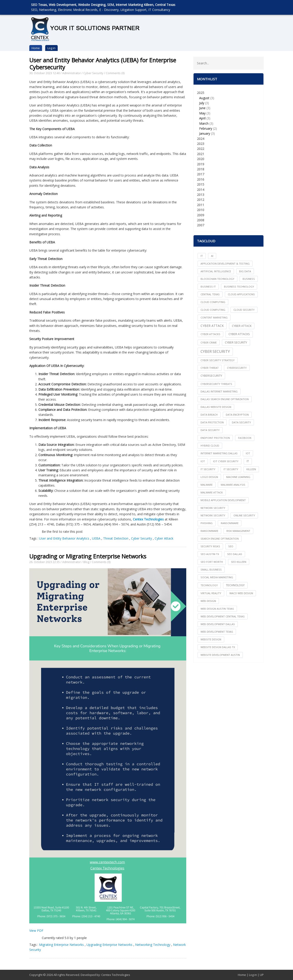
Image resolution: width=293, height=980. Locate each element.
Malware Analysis (233, 485)
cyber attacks (210, 334)
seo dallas (235, 554)
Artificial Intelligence (216, 271)
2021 (201, 154)
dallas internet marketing (219, 391)
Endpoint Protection (215, 438)
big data (245, 271)
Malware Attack (212, 492)
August (204, 98)
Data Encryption (237, 415)
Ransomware (209, 531)
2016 (201, 179)
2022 (201, 149)
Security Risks (210, 546)
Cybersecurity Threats (216, 384)
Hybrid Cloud (210, 446)
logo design (209, 477)
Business (249, 279)
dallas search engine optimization (225, 399)
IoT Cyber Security (226, 461)
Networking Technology (153, 945)
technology (209, 585)
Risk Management (238, 531)
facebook (245, 438)
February (206, 128)
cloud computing (213, 302)
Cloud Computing (213, 310)
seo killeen (239, 562)
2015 (201, 184)
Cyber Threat (210, 368)
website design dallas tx (218, 647)
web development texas (217, 632)
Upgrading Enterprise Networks (109, 945)
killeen (251, 469)
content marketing (214, 317)
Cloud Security (244, 310)
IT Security (231, 469)
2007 (201, 225)
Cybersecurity (211, 376)
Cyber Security (93, 73)
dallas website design (216, 407)
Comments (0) (115, 73)
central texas (210, 294)
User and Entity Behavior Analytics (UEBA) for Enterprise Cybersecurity (103, 64)
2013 (201, 195)
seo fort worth (212, 562)
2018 (201, 169)
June (202, 108)
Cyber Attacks (239, 334)
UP (262, 975)
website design (211, 639)
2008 (201, 220)
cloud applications (241, 294)
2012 (201, 200)
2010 (201, 210)
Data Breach (209, 415)
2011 (201, 205)
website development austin (220, 655)
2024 (201, 139)
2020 (201, 159)
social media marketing (217, 577)
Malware (207, 485)
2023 (201, 144)
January (205, 133)
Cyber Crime (209, 342)
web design (208, 601)
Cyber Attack (164, 538)
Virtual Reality (211, 593)
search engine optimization (220, 539)
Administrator (72, 73)
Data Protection (212, 422)
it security (208, 469)
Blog (86, 562)
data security (241, 422)
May (202, 113)
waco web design (241, 593)
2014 (201, 190)
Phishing (207, 523)
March (204, 123)
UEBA (96, 538)
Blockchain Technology (217, 279)
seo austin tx (210, 554)
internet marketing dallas (219, 453)
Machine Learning (238, 477)
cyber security (236, 342)
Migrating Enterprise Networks (61, 945)
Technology (235, 585)
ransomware (230, 523)
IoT (203, 461)
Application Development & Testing (225, 264)
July (202, 103)
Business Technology (239, 287)
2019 (201, 164)
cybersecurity (237, 368)
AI (212, 256)
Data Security (210, 430)
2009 (201, 215)
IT (202, 256)
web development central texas (223, 616)
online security (244, 515)
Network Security (213, 515)
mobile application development (223, 500)
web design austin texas (217, 609)
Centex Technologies (116, 975)
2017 (201, 174)
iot (248, 453)
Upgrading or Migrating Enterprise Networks (88, 556)
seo (231, 546)
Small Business (211, 570)
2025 (228, 113)
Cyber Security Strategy (218, 360)
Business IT (208, 287)
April (202, 118)
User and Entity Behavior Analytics (64, 538)
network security (213, 508)
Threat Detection (116, 538)
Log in (51, 48)
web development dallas (218, 624)
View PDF (36, 931)
